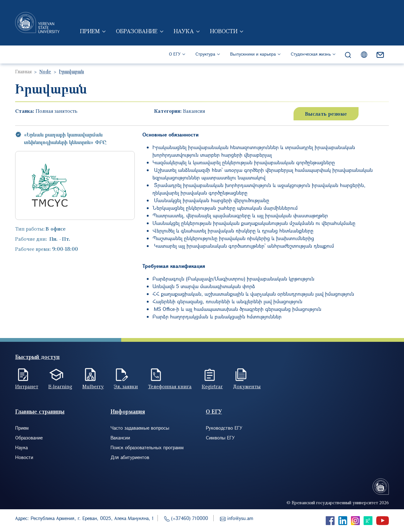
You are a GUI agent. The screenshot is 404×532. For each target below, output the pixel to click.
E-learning (60, 386)
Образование (137, 31)
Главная (23, 71)
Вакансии (120, 438)
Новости (224, 31)
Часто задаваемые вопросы (140, 428)
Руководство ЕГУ (224, 428)
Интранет (27, 386)
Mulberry (93, 386)
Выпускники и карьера (253, 54)
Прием (90, 31)
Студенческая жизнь (311, 54)
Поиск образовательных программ (147, 447)
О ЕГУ (175, 54)
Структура (205, 54)
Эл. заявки (126, 386)
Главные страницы (40, 411)
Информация (128, 411)
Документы (247, 386)
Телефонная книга (170, 386)
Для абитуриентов (130, 457)
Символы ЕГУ (220, 438)
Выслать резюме (326, 114)
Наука (184, 31)
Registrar (212, 386)
